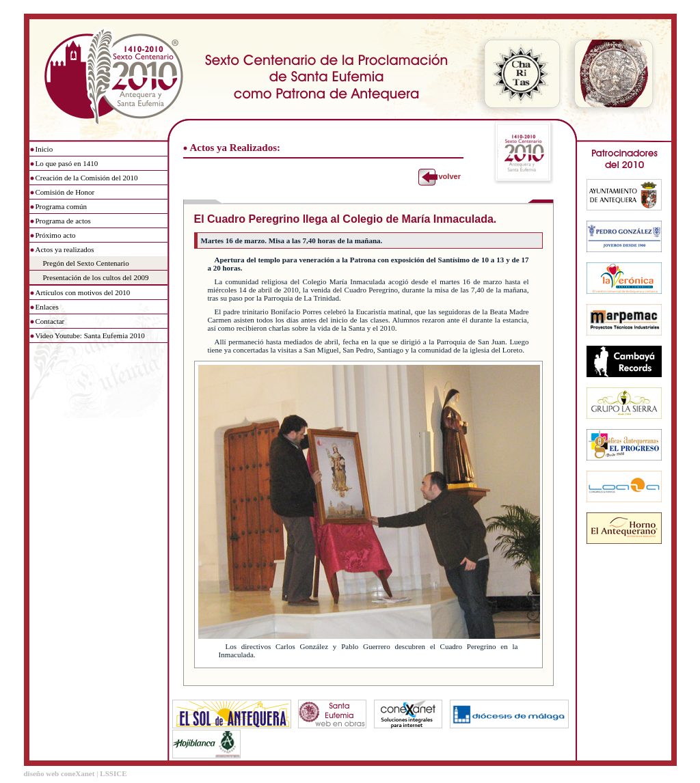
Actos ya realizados (65, 249)
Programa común (61, 206)
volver (449, 176)
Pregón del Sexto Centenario (86, 263)
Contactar (50, 321)
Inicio (44, 149)
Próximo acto (56, 235)
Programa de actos (63, 221)
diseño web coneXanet (59, 773)
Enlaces (47, 307)
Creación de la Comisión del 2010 (87, 178)
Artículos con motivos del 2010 (83, 292)
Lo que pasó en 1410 (67, 163)
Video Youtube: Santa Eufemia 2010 (90, 335)
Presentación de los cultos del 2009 (96, 277)
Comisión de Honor (65, 192)
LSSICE (113, 773)
